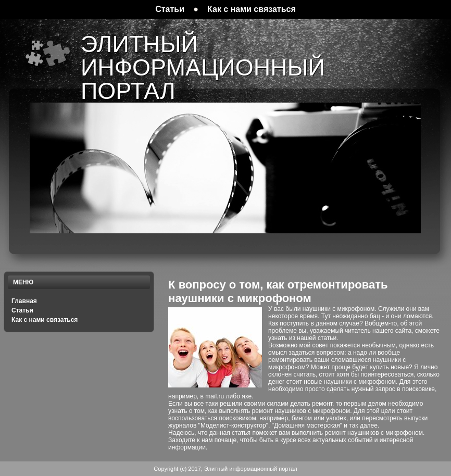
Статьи (22, 310)
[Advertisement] (323, 98)
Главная (24, 301)
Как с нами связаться (45, 320)
